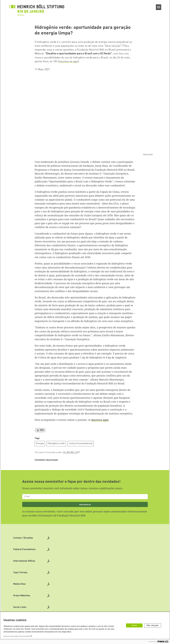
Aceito (134, 625)
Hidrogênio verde (56, 443)
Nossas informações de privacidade (17, 636)
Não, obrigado (153, 625)
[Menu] (159, 7)
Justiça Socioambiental (81, 443)
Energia (40, 443)
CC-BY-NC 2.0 (70, 452)
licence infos (148, 154)
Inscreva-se (85, 504)
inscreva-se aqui (68, 62)
